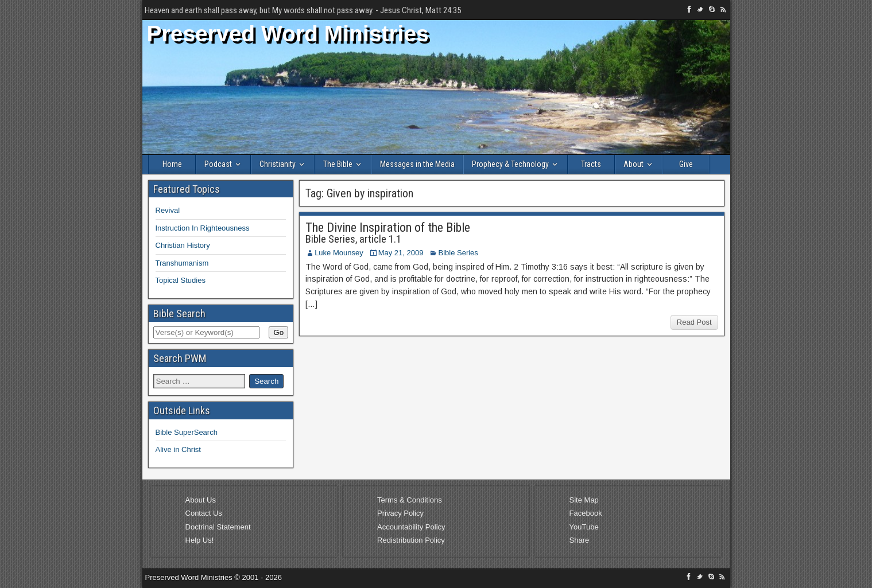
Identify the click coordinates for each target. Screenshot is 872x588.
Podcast (218, 164)
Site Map (584, 500)
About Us (201, 500)
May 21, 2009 (401, 253)
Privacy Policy (400, 513)
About (633, 164)
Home (172, 164)
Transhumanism (182, 263)
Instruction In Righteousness (203, 228)
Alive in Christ (178, 449)
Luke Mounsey (339, 253)
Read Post (694, 322)
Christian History (183, 245)
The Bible (338, 164)
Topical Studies (181, 280)
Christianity (278, 164)
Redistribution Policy (411, 540)
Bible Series (458, 253)
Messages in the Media (417, 164)
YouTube (584, 527)
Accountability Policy (411, 527)
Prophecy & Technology (510, 164)
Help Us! (200, 540)
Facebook (586, 513)
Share (580, 540)
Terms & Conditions (410, 500)
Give (686, 164)
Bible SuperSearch (187, 432)
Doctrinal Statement (218, 527)
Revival (168, 210)
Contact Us (204, 513)
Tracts (591, 164)
